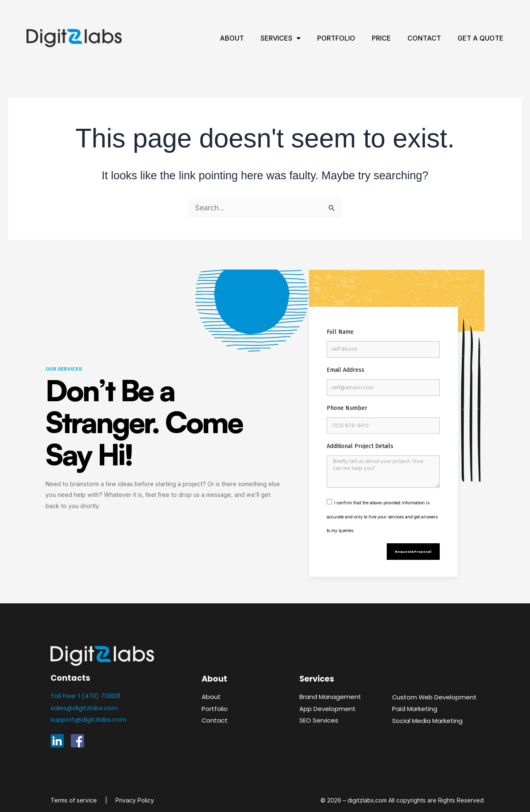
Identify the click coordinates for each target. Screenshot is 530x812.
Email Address (346, 370)
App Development (328, 705)
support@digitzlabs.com (88, 716)
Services (281, 38)
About (232, 38)
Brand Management (330, 693)
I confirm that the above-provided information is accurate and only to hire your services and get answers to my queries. (382, 510)
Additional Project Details (360, 446)
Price (381, 38)
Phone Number (347, 408)
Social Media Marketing (427, 717)
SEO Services (319, 717)
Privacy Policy (135, 796)
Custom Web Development (435, 693)
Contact (424, 38)
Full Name (340, 332)
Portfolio (336, 38)
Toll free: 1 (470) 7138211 (87, 692)
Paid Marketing (415, 705)
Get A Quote (481, 38)
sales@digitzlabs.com (84, 704)
